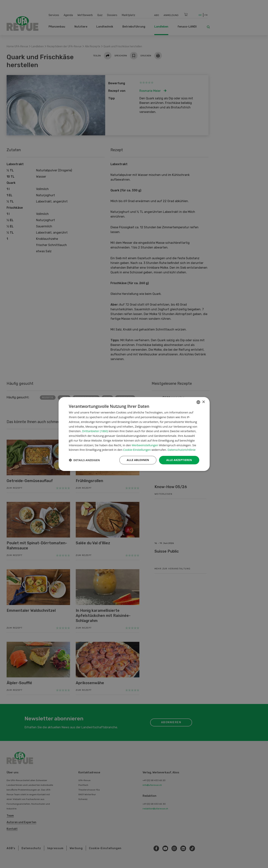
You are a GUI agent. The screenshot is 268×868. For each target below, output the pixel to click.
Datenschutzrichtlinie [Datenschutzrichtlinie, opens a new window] (181, 450)
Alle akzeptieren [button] (179, 460)
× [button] (204, 402)
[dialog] (134, 434)
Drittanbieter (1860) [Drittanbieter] (95, 431)
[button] (84, 460)
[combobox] (198, 402)
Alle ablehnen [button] (138, 460)
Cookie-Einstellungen (137, 450)
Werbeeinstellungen (145, 445)
